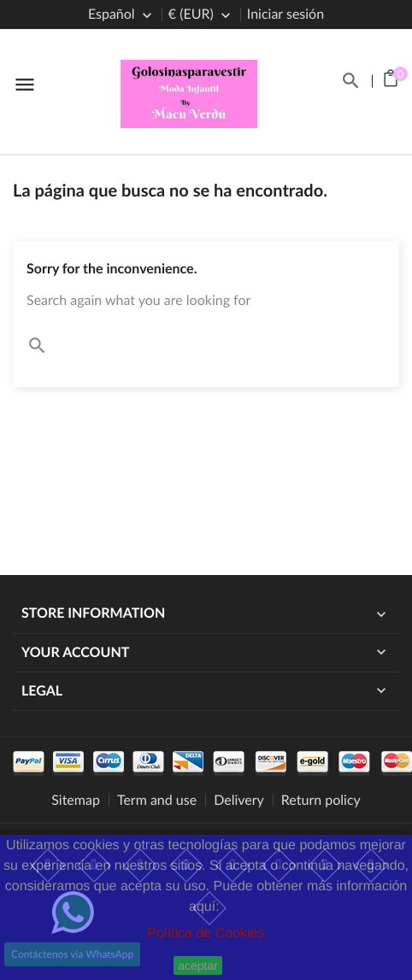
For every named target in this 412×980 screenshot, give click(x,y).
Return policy (321, 800)
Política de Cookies (206, 933)
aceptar (198, 965)
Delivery (239, 800)
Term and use (157, 800)
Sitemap (76, 800)
